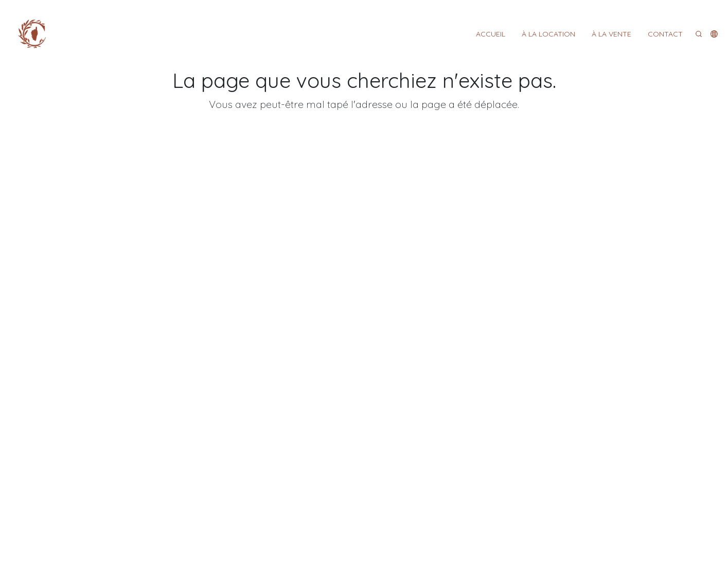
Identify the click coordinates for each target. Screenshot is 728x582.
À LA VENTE (611, 34)
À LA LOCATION (548, 34)
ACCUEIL (491, 34)
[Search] (699, 34)
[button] (714, 34)
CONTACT (665, 34)
